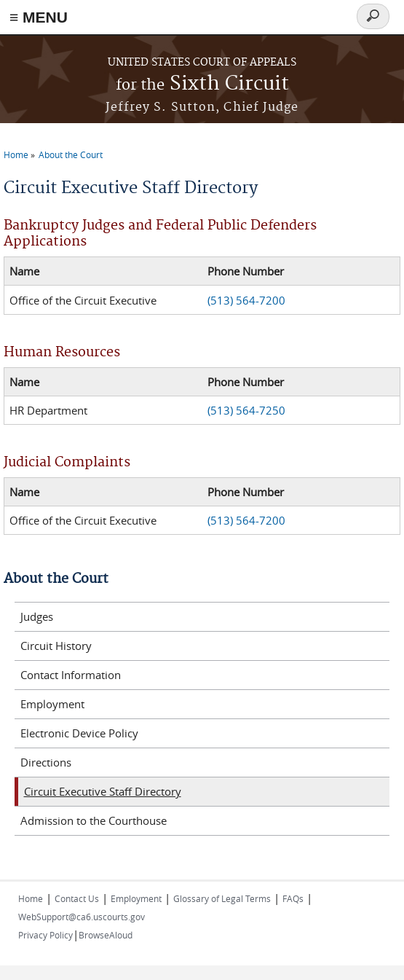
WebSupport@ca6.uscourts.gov (82, 917)
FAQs (293, 898)
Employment (52, 704)
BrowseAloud (106, 935)
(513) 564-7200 (246, 300)
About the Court (71, 154)
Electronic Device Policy (79, 733)
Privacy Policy (45, 935)
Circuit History (56, 646)
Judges (37, 616)
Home (16, 154)
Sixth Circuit (202, 84)
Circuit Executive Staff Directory (103, 791)
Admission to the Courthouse (94, 820)
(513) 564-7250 (246, 410)
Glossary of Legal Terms (222, 898)
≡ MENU (39, 17)
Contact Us (77, 898)
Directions (46, 762)
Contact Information (71, 675)
